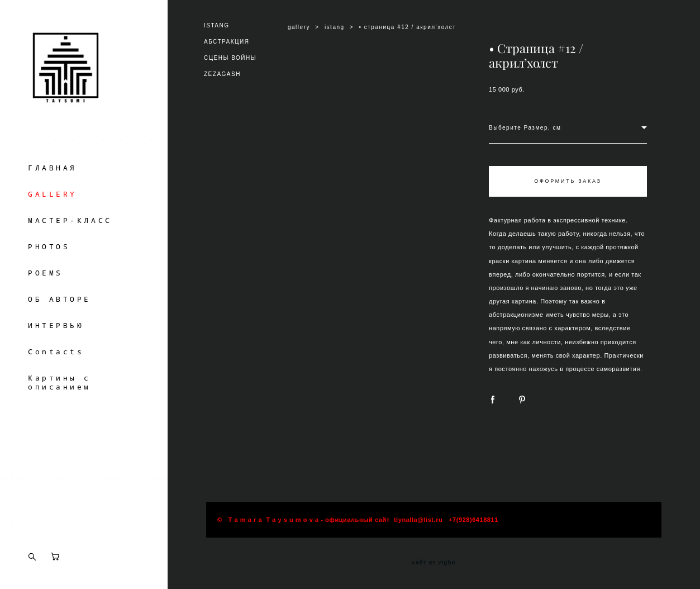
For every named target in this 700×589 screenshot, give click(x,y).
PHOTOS (49, 267)
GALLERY (53, 215)
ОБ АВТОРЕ (59, 320)
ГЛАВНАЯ (53, 188)
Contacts (56, 372)
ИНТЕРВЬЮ (56, 346)
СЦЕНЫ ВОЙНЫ (230, 58)
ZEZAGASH (222, 74)
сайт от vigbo (434, 563)
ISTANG (216, 25)
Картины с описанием (59, 403)
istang (335, 27)
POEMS (46, 293)
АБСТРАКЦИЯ (227, 42)
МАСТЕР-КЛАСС (70, 241)
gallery (299, 27)
